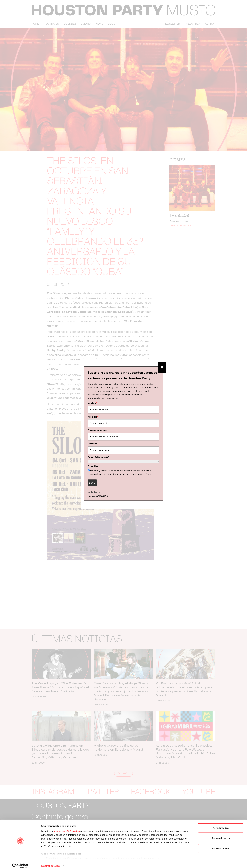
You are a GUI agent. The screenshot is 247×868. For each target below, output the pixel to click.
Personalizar (221, 834)
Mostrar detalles (50, 862)
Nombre (92, 403)
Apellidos (93, 417)
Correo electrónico (98, 430)
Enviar (92, 483)
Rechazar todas (221, 844)
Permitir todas (221, 824)
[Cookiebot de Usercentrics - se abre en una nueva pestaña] (20, 862)
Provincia (92, 444)
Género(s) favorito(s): (99, 457)
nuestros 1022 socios (67, 827)
